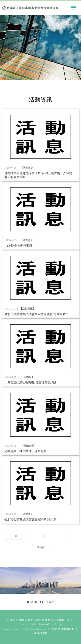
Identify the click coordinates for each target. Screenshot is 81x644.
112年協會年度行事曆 (18, 246)
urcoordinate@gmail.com (29, 629)
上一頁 (14, 536)
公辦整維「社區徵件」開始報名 (25, 451)
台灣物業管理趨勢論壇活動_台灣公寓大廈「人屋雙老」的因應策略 (38, 175)
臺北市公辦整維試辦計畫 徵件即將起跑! (31, 520)
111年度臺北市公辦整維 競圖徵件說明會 (31, 383)
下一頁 (41, 548)
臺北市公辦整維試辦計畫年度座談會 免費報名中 (36, 314)
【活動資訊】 (28, 168)
